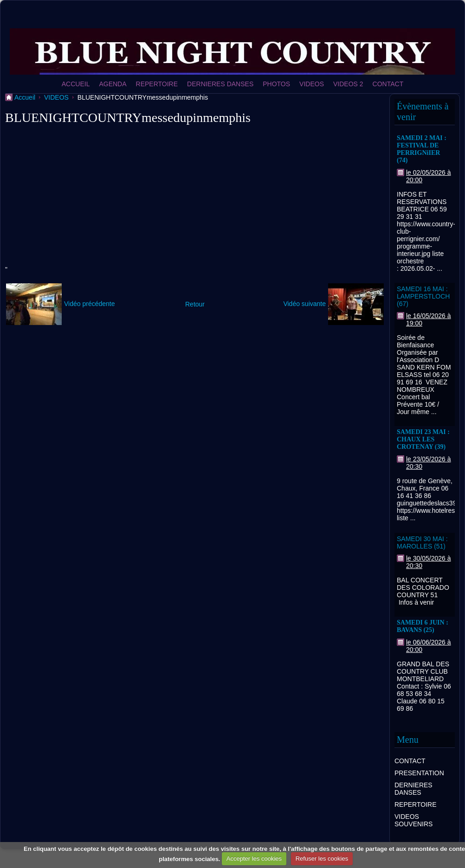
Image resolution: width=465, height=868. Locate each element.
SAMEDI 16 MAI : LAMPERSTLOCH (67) (423, 296)
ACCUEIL (76, 84)
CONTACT (388, 84)
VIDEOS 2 (348, 84)
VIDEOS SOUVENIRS (413, 820)
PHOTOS (276, 84)
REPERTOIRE (157, 84)
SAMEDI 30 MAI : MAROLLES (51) (422, 542)
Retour (195, 304)
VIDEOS (312, 84)
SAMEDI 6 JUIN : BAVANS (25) (423, 626)
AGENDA (113, 84)
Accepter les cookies (254, 858)
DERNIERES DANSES (220, 84)
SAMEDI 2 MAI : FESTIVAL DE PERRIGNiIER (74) (422, 149)
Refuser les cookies (322, 858)
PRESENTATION (419, 773)
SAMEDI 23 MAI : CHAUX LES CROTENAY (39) (423, 439)
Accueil (25, 97)
